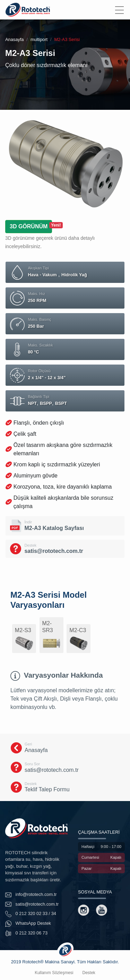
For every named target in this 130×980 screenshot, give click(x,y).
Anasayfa (14, 39)
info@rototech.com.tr (31, 895)
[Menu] (119, 10)
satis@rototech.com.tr (32, 904)
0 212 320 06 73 (26, 933)
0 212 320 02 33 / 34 (31, 914)
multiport (39, 39)
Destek (89, 973)
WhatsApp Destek (28, 924)
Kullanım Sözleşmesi (54, 973)
